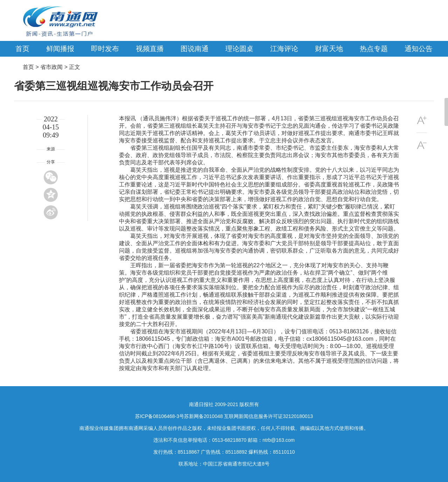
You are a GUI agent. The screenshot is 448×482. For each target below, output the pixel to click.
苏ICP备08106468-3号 (160, 416)
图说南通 (195, 49)
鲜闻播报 (60, 49)
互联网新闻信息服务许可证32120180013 (268, 416)
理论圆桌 (239, 49)
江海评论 (284, 49)
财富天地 (329, 49)
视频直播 (150, 49)
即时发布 (105, 49)
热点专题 (374, 49)
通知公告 (419, 49)
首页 (22, 49)
